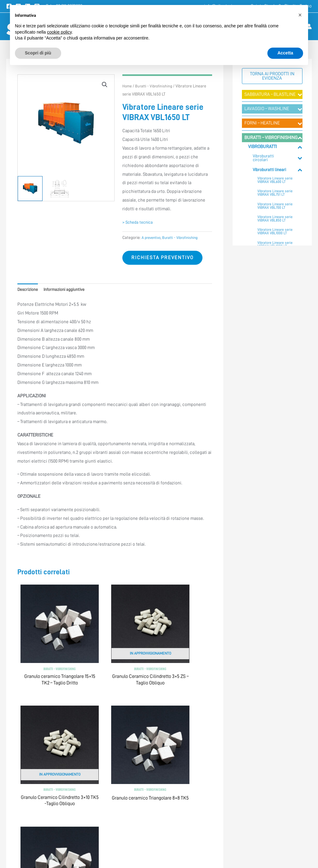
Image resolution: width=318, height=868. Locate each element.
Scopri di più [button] (38, 53)
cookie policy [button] (59, 32)
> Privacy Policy (175, 768)
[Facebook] (30, 838)
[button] (104, 85)
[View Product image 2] (60, 189)
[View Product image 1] (30, 189)
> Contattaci (241, 768)
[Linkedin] (59, 838)
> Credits (168, 797)
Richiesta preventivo (165, 259)
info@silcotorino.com (46, 789)
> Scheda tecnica (139, 222)
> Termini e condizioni (181, 754)
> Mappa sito (241, 797)
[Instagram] (73, 838)
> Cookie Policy (175, 783)
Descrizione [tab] (29, 292)
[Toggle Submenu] (300, 95)
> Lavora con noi (245, 811)
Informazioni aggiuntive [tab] (70, 292)
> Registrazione (244, 783)
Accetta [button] (285, 53)
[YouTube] (44, 838)
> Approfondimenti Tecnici (255, 754)
